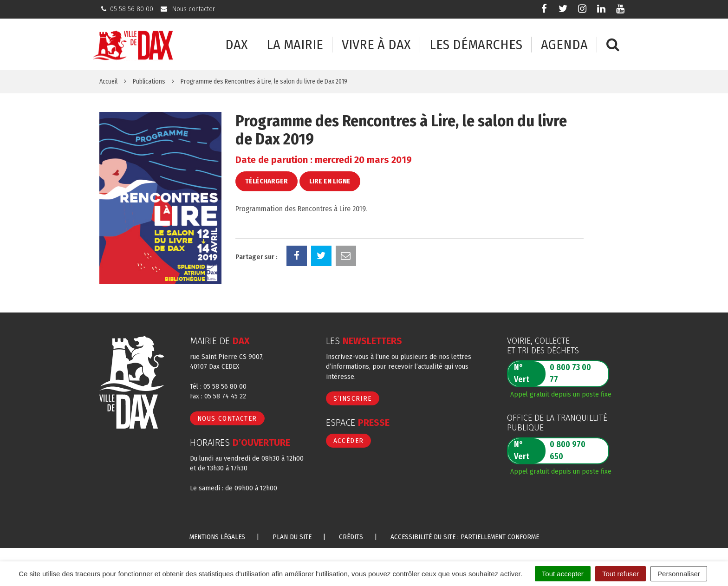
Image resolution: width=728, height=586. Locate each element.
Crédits (351, 537)
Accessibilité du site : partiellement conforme (465, 537)
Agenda (564, 45)
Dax (237, 45)
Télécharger (266, 181)
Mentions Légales (217, 537)
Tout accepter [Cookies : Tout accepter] (563, 574)
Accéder (349, 441)
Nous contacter (227, 418)
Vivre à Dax (376, 45)
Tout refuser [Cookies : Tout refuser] (621, 574)
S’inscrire (353, 398)
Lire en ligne (330, 181)
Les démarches (476, 45)
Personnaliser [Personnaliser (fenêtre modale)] (679, 574)
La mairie (295, 45)
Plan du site (292, 537)
